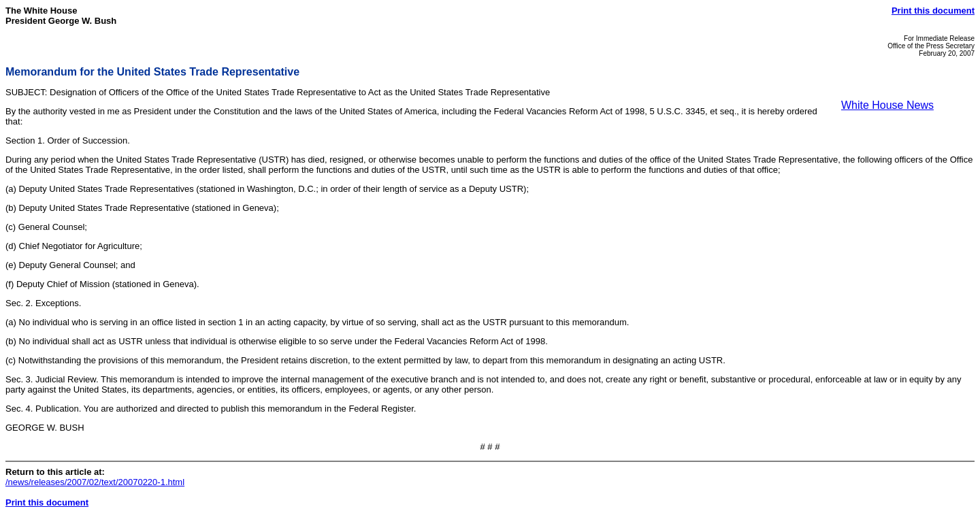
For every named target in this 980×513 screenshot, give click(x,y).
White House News (887, 105)
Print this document (933, 11)
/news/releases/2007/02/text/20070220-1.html (95, 482)
